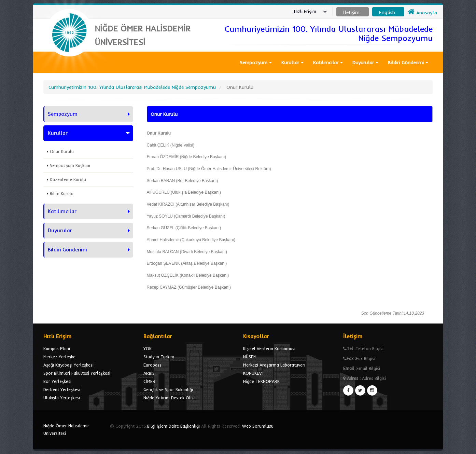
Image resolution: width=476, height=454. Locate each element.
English (387, 12)
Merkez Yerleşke (59, 357)
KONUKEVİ (253, 373)
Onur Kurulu (62, 151)
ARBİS (149, 373)
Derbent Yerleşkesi (62, 389)
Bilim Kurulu (62, 193)
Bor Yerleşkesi (57, 381)
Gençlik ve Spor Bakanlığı (168, 389)
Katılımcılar (328, 63)
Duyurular (365, 63)
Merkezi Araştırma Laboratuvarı (274, 365)
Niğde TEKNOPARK (261, 381)
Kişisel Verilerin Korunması (269, 348)
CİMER (149, 381)
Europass (152, 365)
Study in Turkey (159, 357)
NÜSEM (250, 357)
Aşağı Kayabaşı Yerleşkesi (68, 365)
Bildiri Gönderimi (408, 63)
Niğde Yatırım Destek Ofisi (169, 398)
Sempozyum (256, 63)
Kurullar (292, 63)
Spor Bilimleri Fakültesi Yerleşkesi (77, 373)
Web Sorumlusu (258, 426)
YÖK (148, 348)
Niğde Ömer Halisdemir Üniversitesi (66, 429)
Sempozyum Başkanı (70, 165)
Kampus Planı (57, 348)
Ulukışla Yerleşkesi (62, 398)
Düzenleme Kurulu (68, 179)
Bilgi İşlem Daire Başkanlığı (173, 426)
